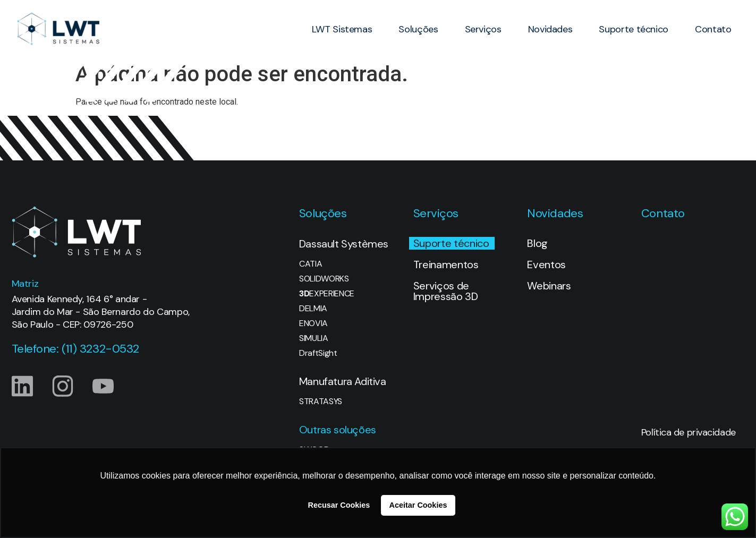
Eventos (546, 264)
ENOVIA (313, 323)
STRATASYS (321, 402)
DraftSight (318, 353)
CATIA (311, 264)
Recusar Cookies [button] (339, 505)
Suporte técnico (634, 29)
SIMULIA (314, 338)
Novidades (550, 29)
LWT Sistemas (342, 29)
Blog (537, 243)
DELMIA (313, 309)
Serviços (483, 29)
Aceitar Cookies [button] (418, 505)
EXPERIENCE (327, 294)
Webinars (549, 286)
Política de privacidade (689, 432)
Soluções (418, 29)
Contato (713, 29)
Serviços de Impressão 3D (446, 291)
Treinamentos (446, 264)
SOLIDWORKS (324, 279)
